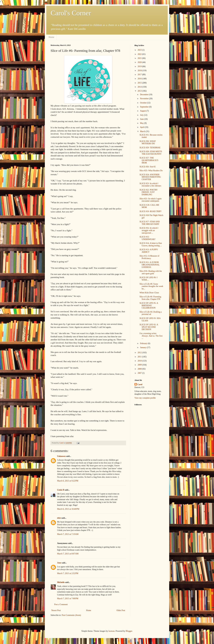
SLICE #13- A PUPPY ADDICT (149, 251)
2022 (140, 54)
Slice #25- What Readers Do (151, 171)
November (145, 99)
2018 (140, 71)
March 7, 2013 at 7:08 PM (68, 599)
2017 (140, 75)
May (142, 123)
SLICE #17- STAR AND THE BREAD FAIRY (150, 223)
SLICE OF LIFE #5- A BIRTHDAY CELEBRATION (149, 306)
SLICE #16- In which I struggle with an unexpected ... (149, 230)
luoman (111, 631)
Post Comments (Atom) (71, 615)
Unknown (61, 456)
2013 (140, 91)
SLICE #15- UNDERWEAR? (147, 238)
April (142, 127)
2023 (140, 50)
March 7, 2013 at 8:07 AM (68, 554)
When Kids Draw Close (149, 293)
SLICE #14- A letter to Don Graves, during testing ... (151, 244)
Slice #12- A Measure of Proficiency (149, 257)
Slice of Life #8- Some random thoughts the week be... (151, 286)
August (143, 111)
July (142, 115)
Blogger (129, 631)
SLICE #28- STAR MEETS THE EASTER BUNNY (151, 153)
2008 (140, 369)
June (142, 119)
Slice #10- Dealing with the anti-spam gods (151, 272)
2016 (140, 79)
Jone (59, 563)
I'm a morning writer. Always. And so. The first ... (151, 336)
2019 (140, 66)
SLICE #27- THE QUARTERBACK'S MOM (149, 160)
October (144, 103)
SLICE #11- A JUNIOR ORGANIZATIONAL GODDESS (150, 265)
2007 (140, 373)
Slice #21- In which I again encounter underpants (151, 200)
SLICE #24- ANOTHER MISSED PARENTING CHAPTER (150, 177)
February (144, 343)
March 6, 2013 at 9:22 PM (68, 481)
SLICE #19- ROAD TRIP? (150, 211)
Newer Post (56, 610)
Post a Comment (61, 604)
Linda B (61, 490)
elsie (59, 518)
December (144, 95)
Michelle (61, 582)
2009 (140, 365)
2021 (140, 58)
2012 (140, 353)
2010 (140, 361)
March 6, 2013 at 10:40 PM (68, 509)
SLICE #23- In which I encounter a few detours (150, 185)
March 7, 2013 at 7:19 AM (68, 534)
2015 (140, 83)
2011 (140, 357)
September (145, 107)
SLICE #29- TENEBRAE (150, 148)
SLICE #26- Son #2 (148, 167)
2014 (140, 87)
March (143, 131)
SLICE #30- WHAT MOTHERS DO (148, 142)
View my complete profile (145, 398)
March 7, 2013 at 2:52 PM (68, 573)
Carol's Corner (71, 13)
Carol (140, 384)
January (143, 347)
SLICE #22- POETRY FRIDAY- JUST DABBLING (149, 192)
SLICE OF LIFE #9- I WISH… (148, 279)
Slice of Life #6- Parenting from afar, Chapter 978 (150, 298)
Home (51, 37)
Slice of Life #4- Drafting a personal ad (151, 313)
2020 (140, 62)
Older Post (121, 610)
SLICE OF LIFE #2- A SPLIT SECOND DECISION (149, 327)
